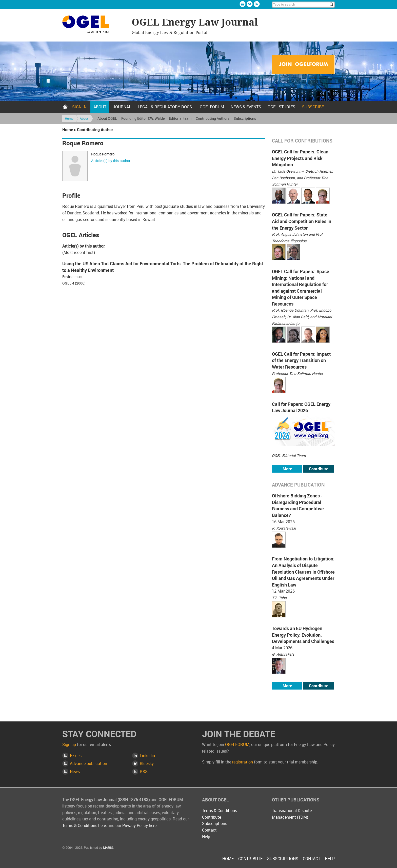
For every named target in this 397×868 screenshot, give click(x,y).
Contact (209, 830)
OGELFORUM (212, 107)
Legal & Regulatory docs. (165, 107)
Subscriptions (245, 118)
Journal (122, 107)
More (287, 469)
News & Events (246, 107)
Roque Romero (103, 154)
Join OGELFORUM (303, 65)
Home (65, 107)
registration (243, 762)
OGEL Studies (281, 107)
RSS (144, 772)
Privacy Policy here (139, 825)
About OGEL (107, 118)
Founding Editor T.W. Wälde (143, 118)
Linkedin (243, 4)
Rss (257, 4)
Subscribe (313, 107)
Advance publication (88, 763)
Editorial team (180, 118)
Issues (76, 756)
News (75, 772)
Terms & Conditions (220, 811)
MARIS (108, 847)
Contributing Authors (213, 118)
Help (206, 837)
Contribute (319, 469)
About (100, 107)
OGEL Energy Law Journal (94, 25)
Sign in (79, 107)
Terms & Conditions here (84, 825)
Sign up (69, 744)
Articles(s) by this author (111, 161)
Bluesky (250, 4)
